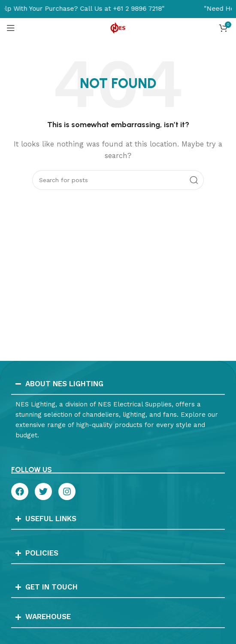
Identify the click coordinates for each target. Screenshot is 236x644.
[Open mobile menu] (11, 28)
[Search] (118, 180)
